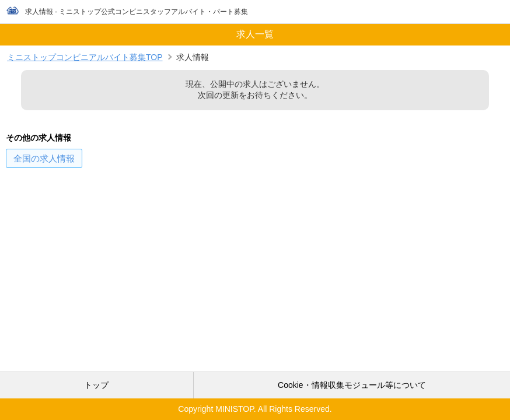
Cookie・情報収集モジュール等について (352, 385)
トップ (96, 385)
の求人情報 (44, 158)
